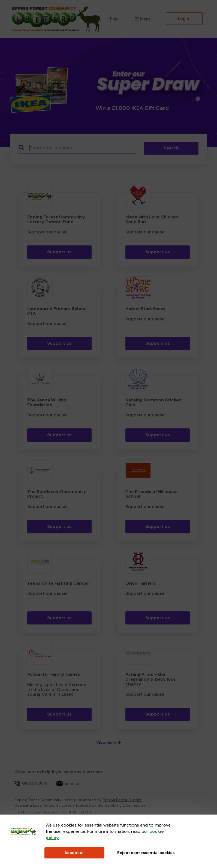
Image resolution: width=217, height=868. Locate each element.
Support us (59, 252)
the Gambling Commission (121, 805)
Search (171, 148)
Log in (184, 18)
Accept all (74, 853)
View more (109, 743)
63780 (85, 812)
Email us (72, 783)
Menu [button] (143, 19)
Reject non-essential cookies (146, 853)
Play (114, 19)
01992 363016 (35, 783)
